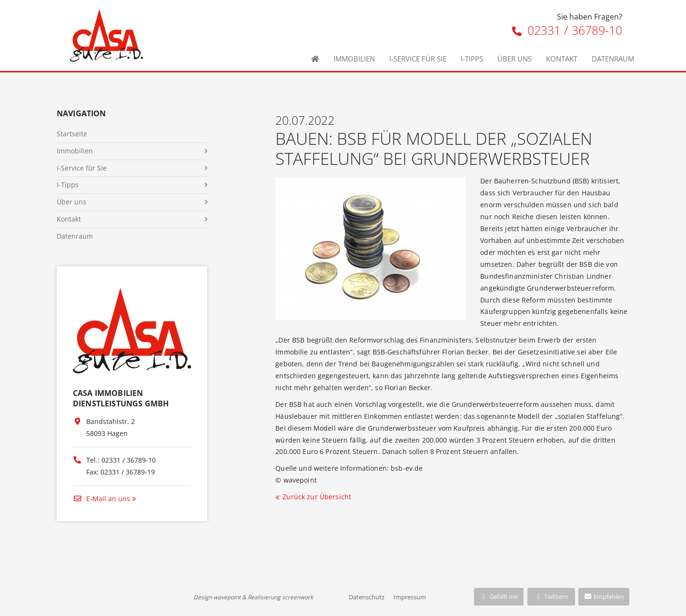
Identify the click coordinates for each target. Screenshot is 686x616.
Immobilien (354, 59)
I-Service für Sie (418, 59)
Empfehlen (604, 596)
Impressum (410, 597)
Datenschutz (367, 597)
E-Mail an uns (101, 499)
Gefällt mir (499, 596)
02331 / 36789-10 (567, 30)
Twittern (551, 596)
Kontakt (562, 59)
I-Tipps (472, 59)
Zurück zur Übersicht (317, 497)
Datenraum (613, 59)
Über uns (514, 59)
